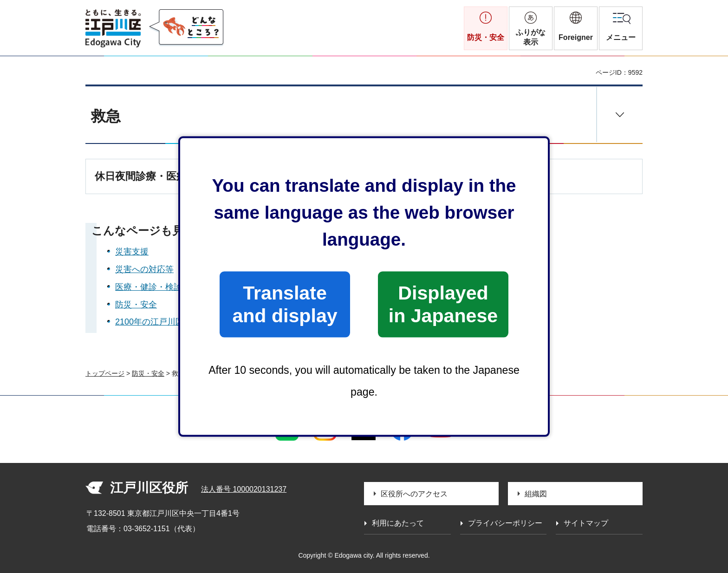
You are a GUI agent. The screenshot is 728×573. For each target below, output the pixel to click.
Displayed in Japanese (443, 304)
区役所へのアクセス (414, 494)
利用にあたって (398, 523)
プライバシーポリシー (505, 523)
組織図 (536, 494)
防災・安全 (136, 305)
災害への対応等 (144, 269)
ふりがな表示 (531, 37)
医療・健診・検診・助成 (161, 287)
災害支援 (132, 252)
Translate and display (285, 304)
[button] (576, 28)
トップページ (105, 373)
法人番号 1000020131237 (244, 489)
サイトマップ (586, 523)
